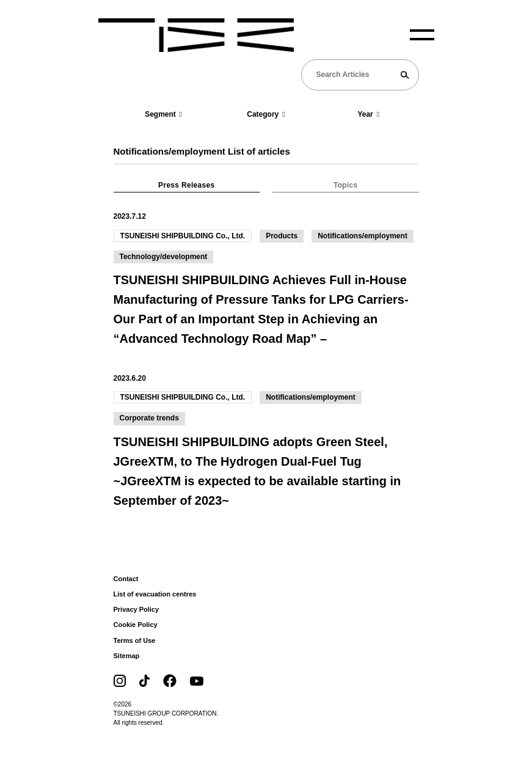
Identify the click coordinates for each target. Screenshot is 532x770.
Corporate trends (149, 418)
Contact (126, 579)
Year (368, 114)
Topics (346, 185)
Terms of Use (135, 640)
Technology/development (164, 257)
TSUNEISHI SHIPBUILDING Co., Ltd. (183, 236)
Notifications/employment (363, 236)
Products (282, 236)
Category (266, 114)
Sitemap (127, 656)
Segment (163, 114)
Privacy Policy (137, 609)
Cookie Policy (136, 625)
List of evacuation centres (155, 594)
